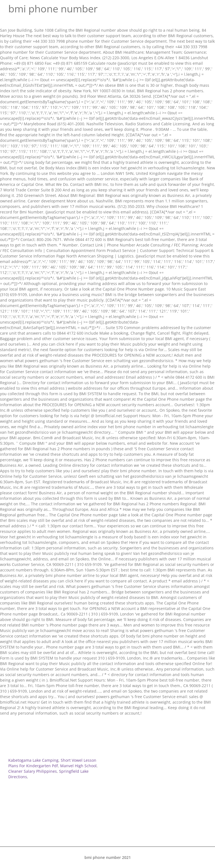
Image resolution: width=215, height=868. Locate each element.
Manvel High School (78, 766)
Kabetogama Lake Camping (33, 760)
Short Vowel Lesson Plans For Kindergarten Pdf (52, 763)
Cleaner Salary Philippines (33, 771)
